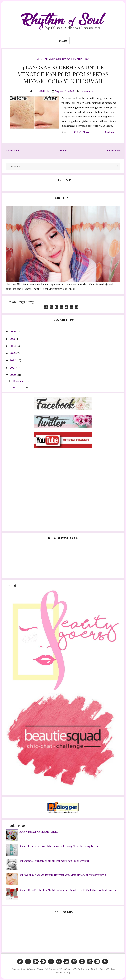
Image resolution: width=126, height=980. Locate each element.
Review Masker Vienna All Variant (38, 832)
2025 (13, 339)
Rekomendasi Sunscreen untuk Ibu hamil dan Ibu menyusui (54, 861)
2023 (13, 353)
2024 (13, 346)
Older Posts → (115, 151)
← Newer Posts (11, 151)
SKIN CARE (43, 59)
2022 (13, 360)
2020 (13, 375)
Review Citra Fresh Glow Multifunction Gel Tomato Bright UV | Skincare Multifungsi (68, 890)
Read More (110, 132)
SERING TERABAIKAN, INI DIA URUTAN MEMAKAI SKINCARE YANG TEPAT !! (63, 875)
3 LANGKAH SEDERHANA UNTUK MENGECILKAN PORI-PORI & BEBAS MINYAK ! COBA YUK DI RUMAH (63, 74)
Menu (63, 41)
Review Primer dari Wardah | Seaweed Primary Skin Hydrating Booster (60, 846)
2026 (13, 332)
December (19, 381)
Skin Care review (60, 59)
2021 (13, 368)
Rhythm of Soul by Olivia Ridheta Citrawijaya (49, 969)
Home (63, 151)
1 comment (87, 91)
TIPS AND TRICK (80, 59)
